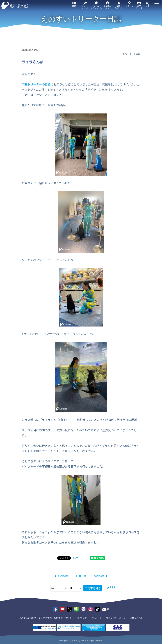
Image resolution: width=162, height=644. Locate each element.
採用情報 (58, 618)
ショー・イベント (85, 7)
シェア (75, 558)
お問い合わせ (136, 618)
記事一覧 (81, 576)
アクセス (129, 6)
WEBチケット (139, 7)
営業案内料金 (107, 7)
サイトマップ (80, 618)
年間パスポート (118, 7)
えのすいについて (28, 618)
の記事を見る (93, 588)
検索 (147, 6)
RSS (112, 587)
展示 (74, 6)
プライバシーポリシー (117, 618)
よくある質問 (45, 618)
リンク (68, 618)
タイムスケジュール (96, 7)
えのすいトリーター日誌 (81, 19)
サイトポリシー (96, 618)
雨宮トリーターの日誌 (36, 84)
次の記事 (99, 576)
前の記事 (63, 576)
